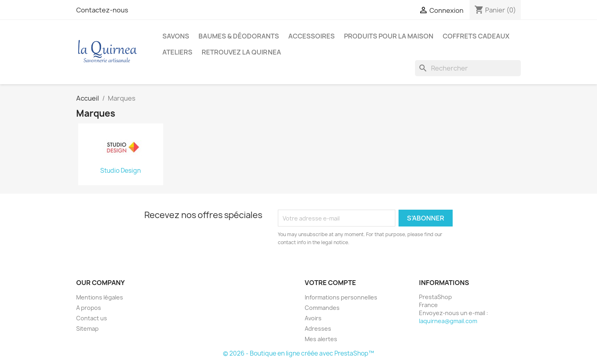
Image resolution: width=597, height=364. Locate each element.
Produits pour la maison (389, 36)
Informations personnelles (341, 297)
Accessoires (312, 36)
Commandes (322, 308)
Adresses (318, 329)
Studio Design (120, 171)
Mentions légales (100, 297)
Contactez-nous (102, 10)
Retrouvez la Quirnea (241, 52)
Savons (176, 36)
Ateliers (177, 52)
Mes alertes (321, 339)
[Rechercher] (468, 68)
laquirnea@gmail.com (448, 321)
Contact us (92, 318)
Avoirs (313, 318)
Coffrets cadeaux (476, 36)
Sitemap (87, 329)
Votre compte (330, 283)
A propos (89, 308)
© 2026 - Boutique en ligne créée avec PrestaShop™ (298, 353)
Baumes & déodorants (239, 36)
